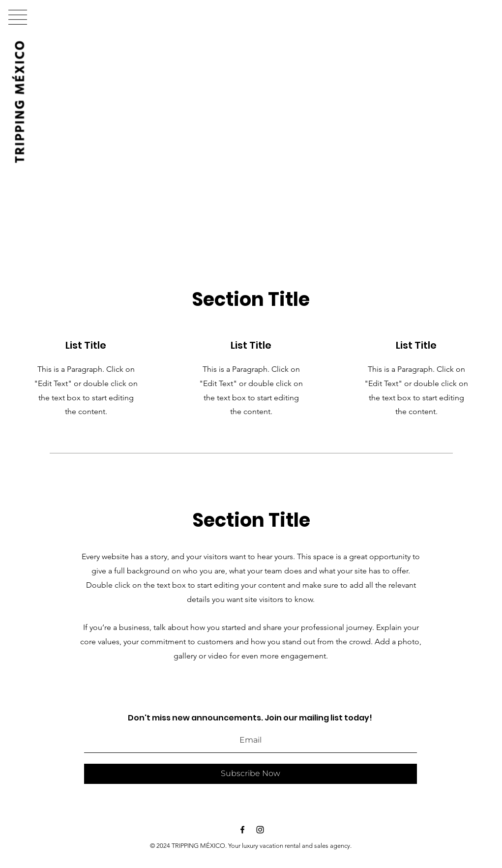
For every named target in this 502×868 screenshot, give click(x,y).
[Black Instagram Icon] (260, 830)
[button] (18, 17)
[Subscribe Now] (251, 774)
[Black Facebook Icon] (242, 830)
